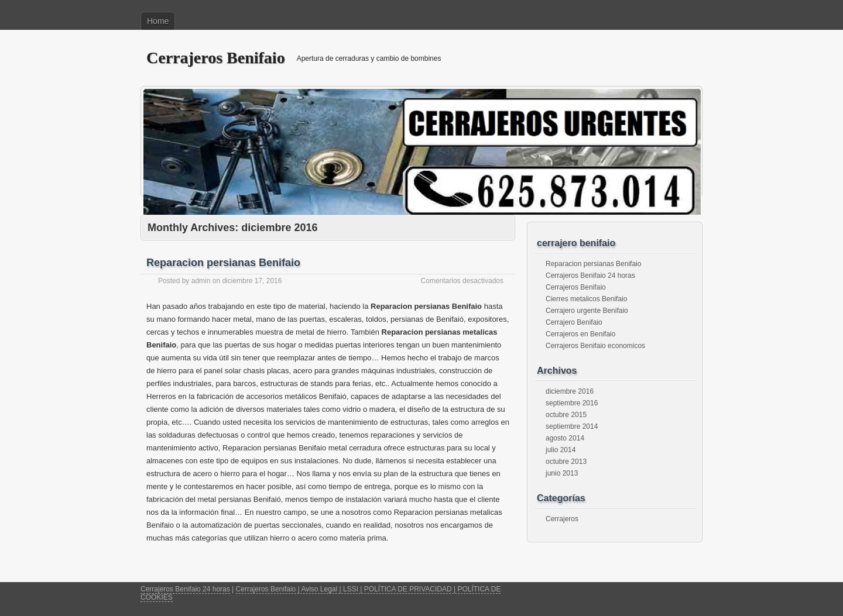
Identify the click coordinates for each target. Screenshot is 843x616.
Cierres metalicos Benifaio (586, 299)
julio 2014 (561, 450)
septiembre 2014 (572, 426)
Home (158, 21)
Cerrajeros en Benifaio (580, 334)
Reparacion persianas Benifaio (223, 263)
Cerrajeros (562, 519)
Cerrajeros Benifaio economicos (595, 346)
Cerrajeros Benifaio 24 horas (590, 276)
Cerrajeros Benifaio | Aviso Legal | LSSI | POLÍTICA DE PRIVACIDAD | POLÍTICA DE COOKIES (321, 593)
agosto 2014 (565, 438)
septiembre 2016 (572, 403)
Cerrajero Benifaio (574, 322)
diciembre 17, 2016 (252, 281)
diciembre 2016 (570, 391)
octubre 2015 (566, 415)
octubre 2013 (566, 462)
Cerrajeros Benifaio (216, 58)
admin (201, 281)
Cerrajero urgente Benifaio (587, 311)
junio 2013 (562, 473)
